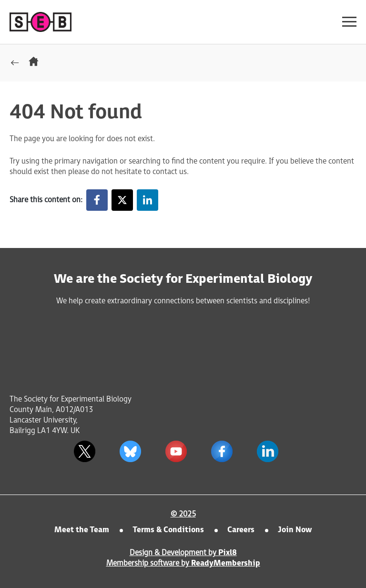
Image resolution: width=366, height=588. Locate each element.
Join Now (295, 530)
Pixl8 (228, 553)
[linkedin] (267, 451)
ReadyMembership (226, 563)
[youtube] (176, 451)
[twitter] (84, 451)
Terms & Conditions (168, 530)
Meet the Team (82, 530)
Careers (241, 530)
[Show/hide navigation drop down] (349, 22)
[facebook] (222, 451)
